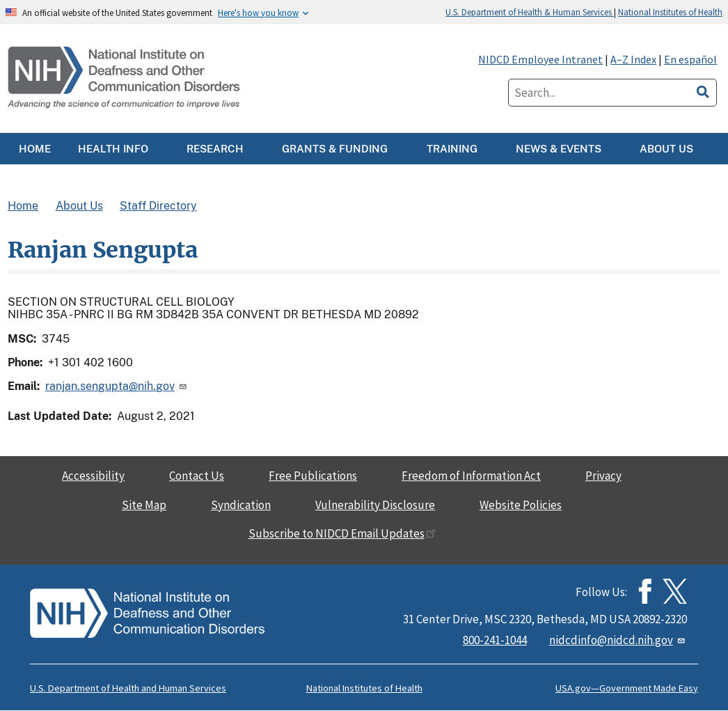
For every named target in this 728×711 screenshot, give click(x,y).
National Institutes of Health (670, 12)
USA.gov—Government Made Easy (627, 688)
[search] (703, 90)
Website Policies (521, 505)
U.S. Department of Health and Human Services (128, 688)
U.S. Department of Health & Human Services (530, 12)
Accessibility (93, 476)
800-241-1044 (495, 640)
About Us (79, 206)
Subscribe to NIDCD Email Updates (342, 533)
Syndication (241, 505)
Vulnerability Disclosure (375, 505)
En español (690, 59)
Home (23, 206)
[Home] (125, 78)
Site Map (144, 505)
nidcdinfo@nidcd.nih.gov (618, 640)
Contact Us (197, 476)
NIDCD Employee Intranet (540, 59)
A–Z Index (633, 59)
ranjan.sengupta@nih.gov (117, 386)
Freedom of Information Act (471, 476)
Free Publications (313, 476)
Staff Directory (158, 206)
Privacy (603, 476)
